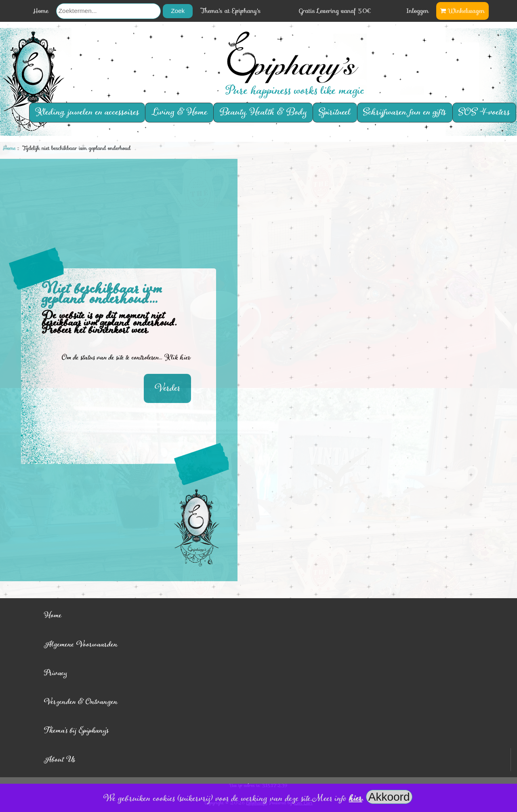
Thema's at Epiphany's (231, 11)
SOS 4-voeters (484, 113)
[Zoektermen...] (108, 11)
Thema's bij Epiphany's (77, 731)
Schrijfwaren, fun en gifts (405, 113)
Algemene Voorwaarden (81, 644)
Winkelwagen (462, 11)
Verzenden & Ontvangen (81, 702)
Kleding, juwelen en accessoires (87, 113)
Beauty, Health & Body (263, 113)
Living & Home (180, 113)
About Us (60, 760)
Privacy (56, 673)
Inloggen (418, 11)
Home (41, 11)
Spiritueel (335, 113)
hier (356, 799)
